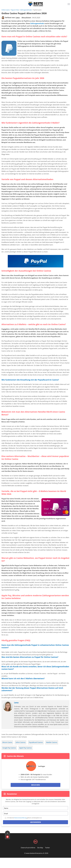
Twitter (47, 848)
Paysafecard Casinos (36, 742)
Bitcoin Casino (7, 742)
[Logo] (35, 4)
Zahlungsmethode (37, 23)
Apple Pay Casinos (26, 748)
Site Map (40, 848)
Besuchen (36, 785)
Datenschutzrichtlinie (28, 848)
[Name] (35, 808)
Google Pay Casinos (9, 748)
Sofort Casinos (21, 742)
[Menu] (69, 5)
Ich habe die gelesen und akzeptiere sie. (25, 818)
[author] (3, 18)
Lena (16, 703)
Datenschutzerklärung (20, 818)
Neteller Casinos (52, 742)
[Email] (35, 813)
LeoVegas (42, 766)
